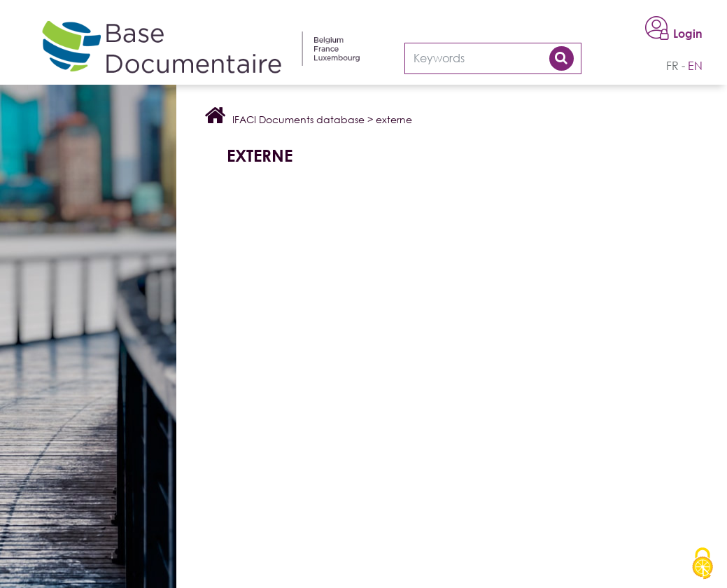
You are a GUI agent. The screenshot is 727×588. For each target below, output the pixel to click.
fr (672, 66)
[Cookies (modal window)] (703, 564)
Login (688, 34)
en (695, 66)
